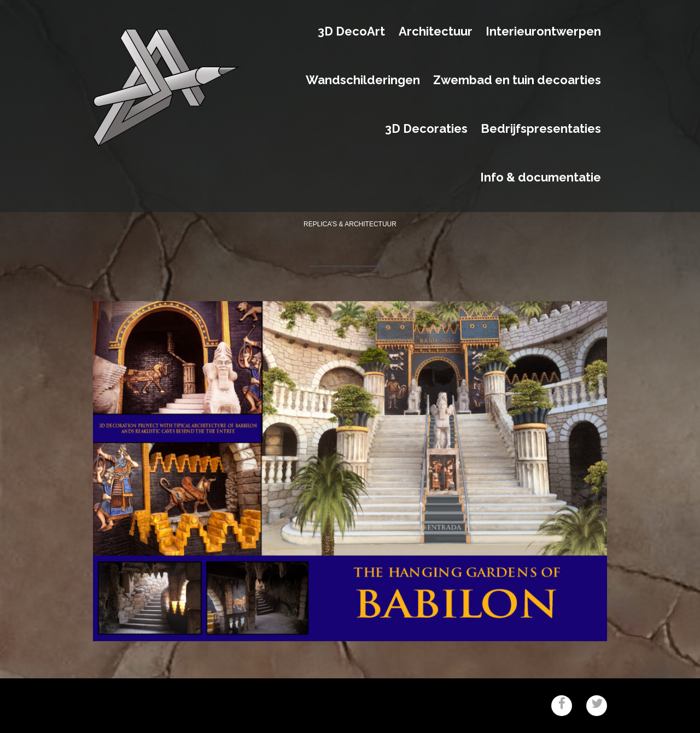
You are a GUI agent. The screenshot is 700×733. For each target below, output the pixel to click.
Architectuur (436, 32)
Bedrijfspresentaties (541, 129)
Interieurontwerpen (543, 32)
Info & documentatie (541, 178)
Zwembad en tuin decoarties (517, 80)
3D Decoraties (426, 129)
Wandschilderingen (363, 80)
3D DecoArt (351, 32)
